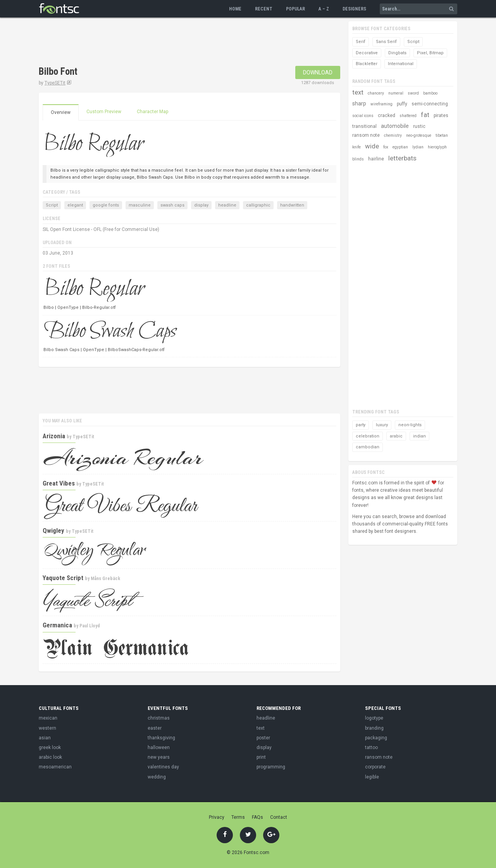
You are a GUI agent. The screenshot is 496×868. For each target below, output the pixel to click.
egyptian (400, 147)
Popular (295, 9)
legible (372, 777)
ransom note (366, 135)
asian (45, 738)
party (361, 425)
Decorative (367, 53)
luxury (382, 425)
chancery (376, 93)
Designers (354, 9)
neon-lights (410, 425)
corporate (375, 767)
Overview (61, 112)
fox (386, 147)
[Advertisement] (180, 43)
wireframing (381, 104)
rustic (419, 126)
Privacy (217, 817)
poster (263, 738)
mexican (48, 718)
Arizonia (54, 436)
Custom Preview (104, 112)
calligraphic (258, 205)
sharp (359, 103)
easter (155, 728)
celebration (368, 436)
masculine (140, 205)
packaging (376, 738)
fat (425, 115)
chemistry (393, 135)
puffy (402, 104)
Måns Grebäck (105, 579)
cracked (387, 115)
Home (235, 9)
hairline (376, 159)
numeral (396, 93)
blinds (358, 159)
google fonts (106, 205)
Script (52, 205)
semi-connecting (430, 104)
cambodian (368, 447)
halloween (159, 747)
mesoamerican (55, 767)
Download (318, 72)
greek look (50, 747)
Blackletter (367, 64)
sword (413, 93)
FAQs (257, 817)
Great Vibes (59, 483)
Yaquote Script (63, 578)
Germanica (57, 625)
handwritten (292, 205)
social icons (363, 116)
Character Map (152, 112)
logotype (374, 718)
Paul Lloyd (90, 626)
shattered (408, 116)
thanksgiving (161, 738)
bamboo (430, 93)
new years (159, 757)
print (261, 757)
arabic (396, 436)
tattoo (371, 747)
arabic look (50, 757)
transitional (364, 126)
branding (374, 728)
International (401, 64)
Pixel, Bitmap (430, 53)
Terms (238, 817)
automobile (395, 126)
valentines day (163, 767)
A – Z (324, 9)
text (358, 92)
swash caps (172, 205)
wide (372, 146)
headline (227, 205)
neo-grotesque (419, 135)
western (47, 728)
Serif (361, 42)
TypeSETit (55, 83)
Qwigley (53, 530)
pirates (441, 115)
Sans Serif (386, 42)
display (201, 205)
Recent (264, 9)
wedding (157, 777)
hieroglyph (437, 147)
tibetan (442, 135)
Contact (279, 817)
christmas (159, 718)
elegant (75, 205)
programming (271, 767)
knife (356, 147)
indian (419, 436)
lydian (418, 147)
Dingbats (397, 53)
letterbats (402, 158)
